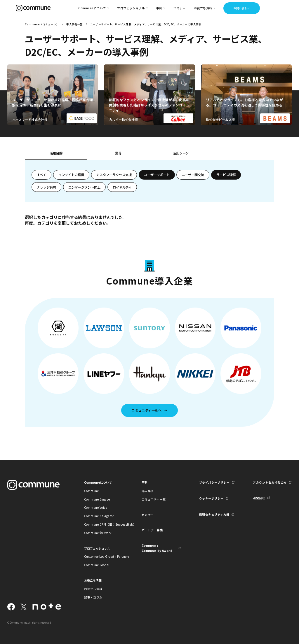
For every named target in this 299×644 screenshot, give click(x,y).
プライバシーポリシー (214, 482)
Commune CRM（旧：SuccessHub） (104, 524)
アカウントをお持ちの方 (270, 482)
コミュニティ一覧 (154, 499)
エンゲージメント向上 (84, 187)
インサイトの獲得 (71, 175)
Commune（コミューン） (42, 24)
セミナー (179, 8)
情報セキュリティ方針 (214, 514)
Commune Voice (96, 507)
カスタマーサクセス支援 (114, 175)
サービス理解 (226, 175)
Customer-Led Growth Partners (104, 556)
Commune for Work (98, 533)
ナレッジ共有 (46, 187)
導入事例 (148, 491)
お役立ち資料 (93, 589)
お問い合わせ (242, 8)
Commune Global (97, 565)
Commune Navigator (99, 516)
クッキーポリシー (211, 498)
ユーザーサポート (157, 175)
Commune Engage (97, 499)
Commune (92, 491)
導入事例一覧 (75, 24)
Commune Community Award (157, 548)
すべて (41, 175)
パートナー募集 (152, 530)
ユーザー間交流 (193, 175)
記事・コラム (93, 597)
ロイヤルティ (122, 187)
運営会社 (259, 498)
